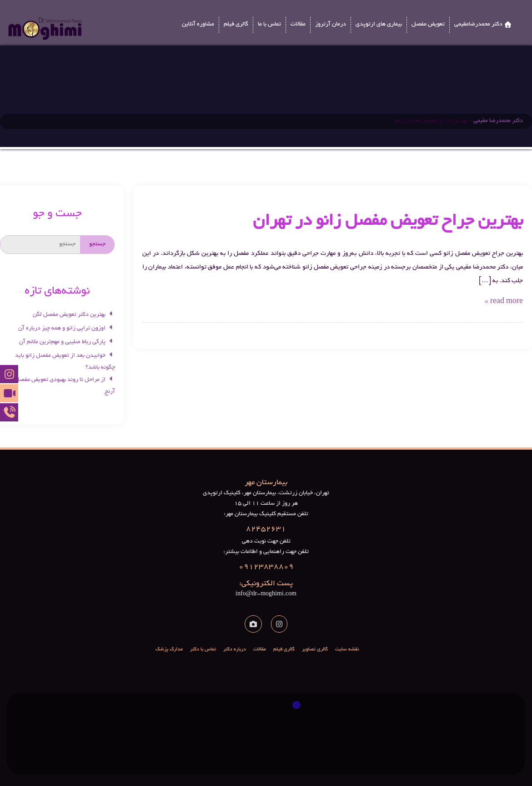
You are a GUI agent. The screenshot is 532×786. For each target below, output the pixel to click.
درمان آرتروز (331, 26)
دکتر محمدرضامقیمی (478, 26)
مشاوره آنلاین (198, 26)
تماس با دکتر (203, 649)
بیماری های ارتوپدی (379, 26)
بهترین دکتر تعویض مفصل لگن (74, 315)
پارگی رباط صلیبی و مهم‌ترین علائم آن (67, 342)
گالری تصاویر (315, 649)
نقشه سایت (347, 649)
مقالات (298, 26)
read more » (504, 302)
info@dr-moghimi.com (266, 588)
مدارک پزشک (169, 649)
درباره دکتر (235, 649)
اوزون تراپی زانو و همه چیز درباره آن (67, 329)
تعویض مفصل (428, 26)
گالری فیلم (236, 26)
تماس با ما (269, 26)
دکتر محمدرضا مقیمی (498, 121)
